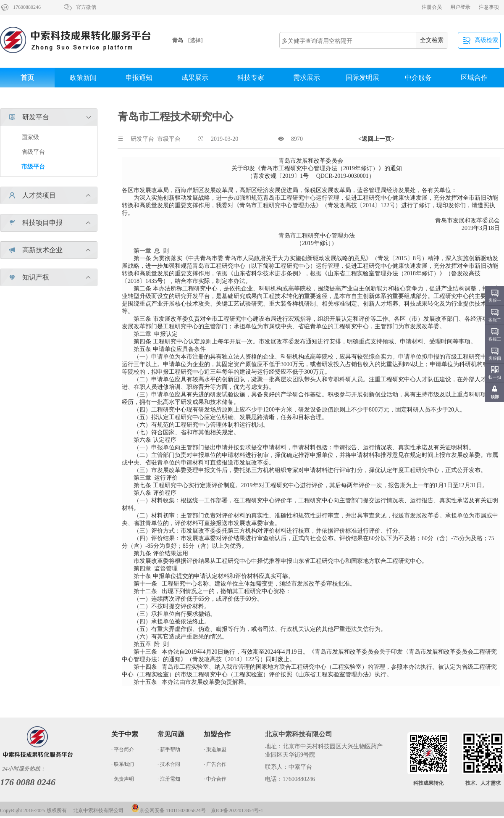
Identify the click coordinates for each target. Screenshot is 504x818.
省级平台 (33, 152)
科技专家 (251, 78)
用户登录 (460, 7)
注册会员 (432, 7)
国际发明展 (362, 78)
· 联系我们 (123, 764)
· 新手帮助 (169, 749)
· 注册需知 (169, 779)
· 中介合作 (215, 779)
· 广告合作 (215, 764)
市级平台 (33, 167)
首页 (27, 78)
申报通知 (139, 78)
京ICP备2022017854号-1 (237, 810)
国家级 (30, 137)
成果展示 (195, 78)
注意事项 (489, 7)
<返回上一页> (376, 139)
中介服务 (418, 78)
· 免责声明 (123, 779)
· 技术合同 (169, 764)
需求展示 (307, 78)
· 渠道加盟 (215, 749)
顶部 (495, 397)
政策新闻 (83, 78)
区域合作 (474, 78)
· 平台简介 (123, 749)
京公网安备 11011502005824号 (168, 810)
